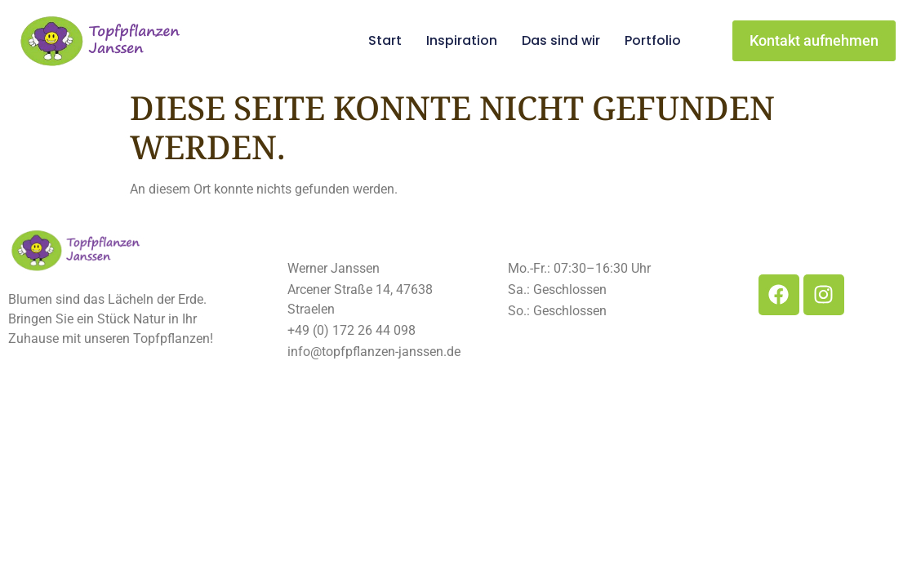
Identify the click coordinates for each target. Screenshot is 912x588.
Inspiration (462, 40)
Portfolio (653, 40)
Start (385, 40)
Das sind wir (561, 40)
